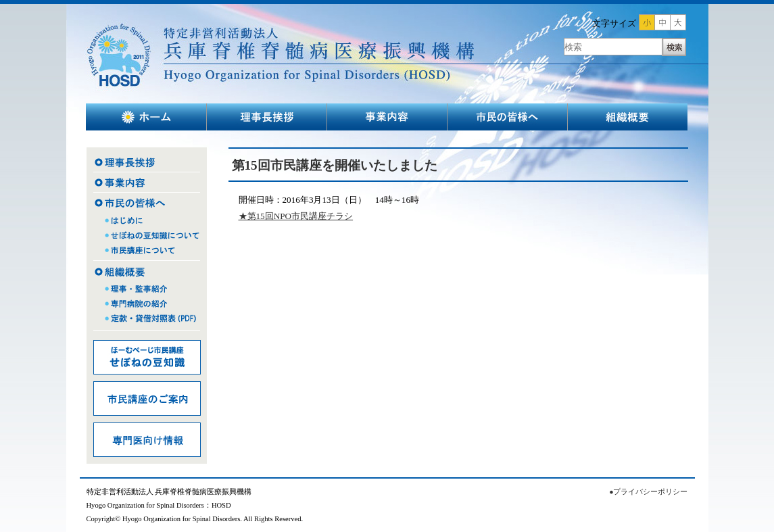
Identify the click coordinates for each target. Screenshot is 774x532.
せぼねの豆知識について (147, 236)
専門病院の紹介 (147, 304)
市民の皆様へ (508, 117)
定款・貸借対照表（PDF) (147, 323)
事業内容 (387, 117)
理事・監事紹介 (147, 288)
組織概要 (628, 117)
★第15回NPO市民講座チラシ (296, 216)
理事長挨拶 (267, 117)
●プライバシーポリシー (648, 492)
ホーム (146, 117)
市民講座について (147, 252)
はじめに (147, 221)
